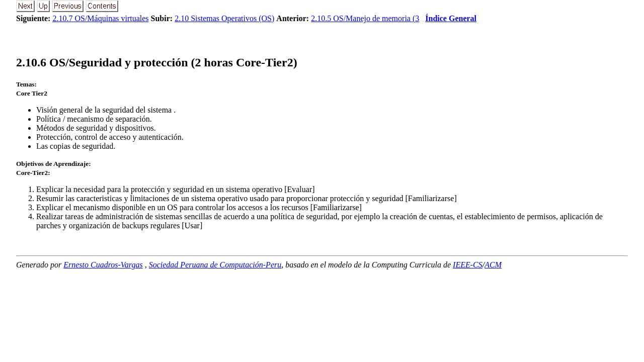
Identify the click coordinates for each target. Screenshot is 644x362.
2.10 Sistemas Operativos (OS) (224, 18)
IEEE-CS (468, 265)
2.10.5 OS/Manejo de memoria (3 (365, 18)
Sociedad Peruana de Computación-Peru (215, 265)
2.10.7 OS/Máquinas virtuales (100, 18)
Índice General (451, 18)
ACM (493, 265)
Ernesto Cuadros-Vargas (103, 265)
